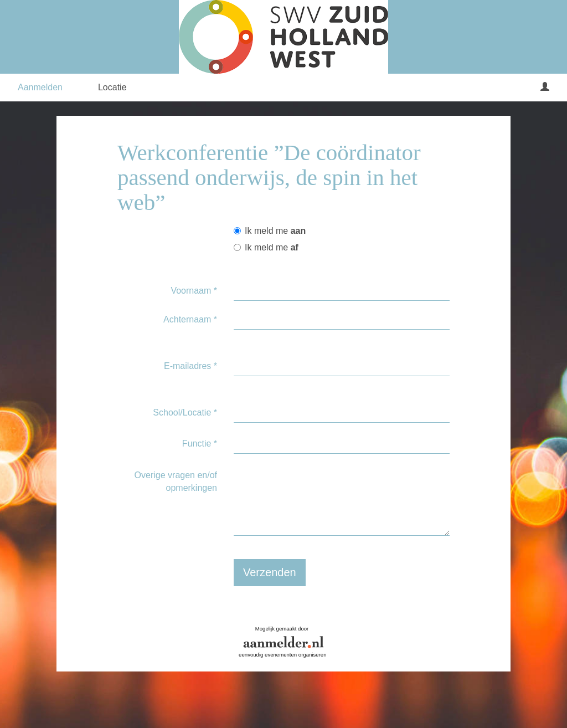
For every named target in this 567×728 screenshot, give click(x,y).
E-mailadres (190, 366)
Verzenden (270, 572)
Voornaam (194, 291)
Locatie (112, 87)
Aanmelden (40, 87)
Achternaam (190, 319)
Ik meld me (270, 231)
